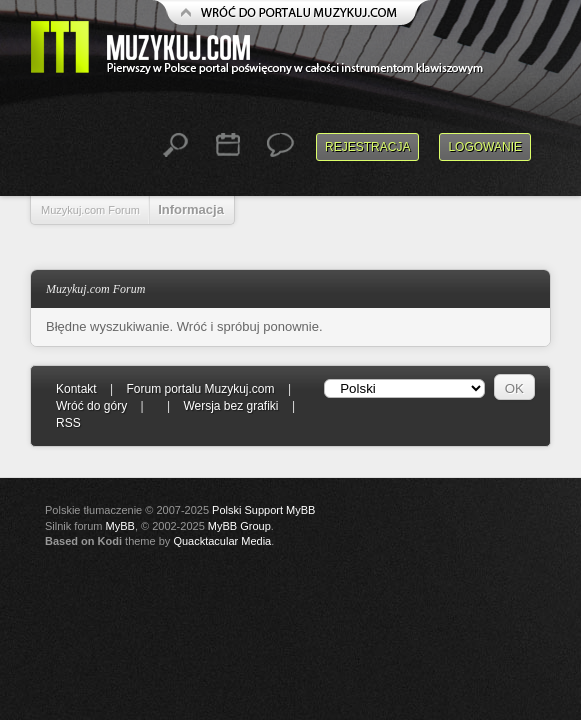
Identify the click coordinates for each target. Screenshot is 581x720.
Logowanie (485, 147)
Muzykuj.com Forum (90, 210)
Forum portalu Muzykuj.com (201, 389)
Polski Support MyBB (263, 510)
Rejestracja (367, 147)
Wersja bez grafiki (230, 406)
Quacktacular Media (222, 541)
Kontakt (76, 389)
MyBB (120, 526)
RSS (68, 423)
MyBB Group (239, 526)
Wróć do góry (91, 406)
